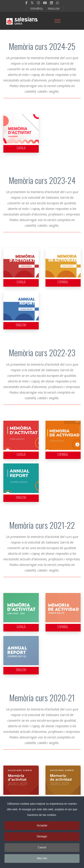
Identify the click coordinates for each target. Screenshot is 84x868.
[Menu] (58, 21)
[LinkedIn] (51, 3)
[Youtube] (45, 3)
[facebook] (26, 3)
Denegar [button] (42, 839)
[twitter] (32, 3)
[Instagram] (38, 3)
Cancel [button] (42, 850)
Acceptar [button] (42, 828)
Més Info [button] (42, 861)
